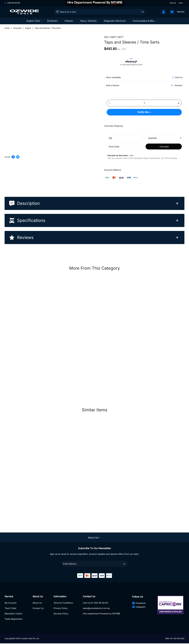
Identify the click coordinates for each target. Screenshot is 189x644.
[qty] (125, 138)
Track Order (10, 609)
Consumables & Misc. (145, 21)
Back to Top (94, 538)
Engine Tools (34, 21)
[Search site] (142, 12)
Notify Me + (144, 112)
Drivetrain (53, 21)
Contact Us (38, 609)
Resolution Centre (13, 614)
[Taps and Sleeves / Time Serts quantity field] (144, 103)
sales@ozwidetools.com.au (96, 609)
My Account (10, 603)
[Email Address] (94, 564)
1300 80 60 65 (12, 3)
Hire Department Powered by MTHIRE (101, 614)
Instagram (138, 607)
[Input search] (100, 12)
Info (131, 59)
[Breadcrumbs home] (7, 28)
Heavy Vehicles (89, 21)
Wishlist (173, 3)
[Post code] (125, 147)
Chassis (70, 21)
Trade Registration (14, 619)
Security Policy (61, 614)
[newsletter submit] (124, 564)
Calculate (164, 147)
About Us (37, 603)
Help (182, 3)
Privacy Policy (60, 609)
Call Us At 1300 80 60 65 (95, 603)
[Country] (164, 138)
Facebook (138, 603)
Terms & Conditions (63, 603)
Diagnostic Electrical (116, 21)
